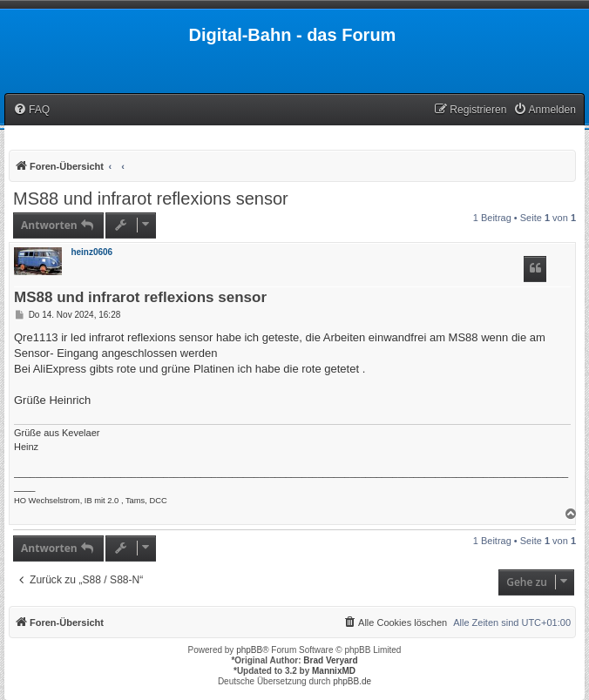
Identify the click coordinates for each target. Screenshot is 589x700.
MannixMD (334, 671)
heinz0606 (91, 252)
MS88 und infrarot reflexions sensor (151, 199)
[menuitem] (31, 110)
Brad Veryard (330, 660)
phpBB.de (352, 681)
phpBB (249, 650)
